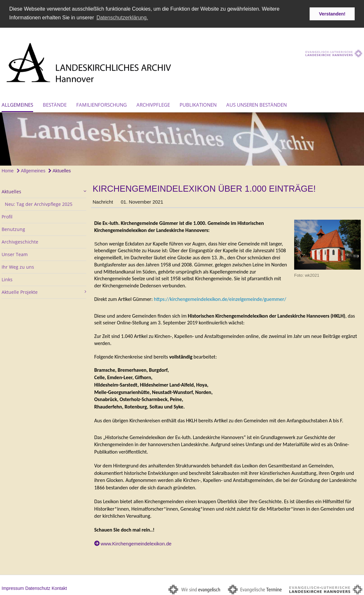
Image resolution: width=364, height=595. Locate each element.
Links (7, 278)
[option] (182, 138)
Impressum (13, 587)
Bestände (55, 104)
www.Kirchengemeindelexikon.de (136, 543)
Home (8, 170)
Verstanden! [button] (332, 14)
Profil (7, 216)
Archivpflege (153, 104)
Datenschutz (38, 587)
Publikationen (198, 104)
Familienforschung (102, 104)
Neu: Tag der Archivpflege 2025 (39, 203)
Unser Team (15, 253)
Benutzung (13, 228)
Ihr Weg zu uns (18, 266)
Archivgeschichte (20, 241)
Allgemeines (17, 104)
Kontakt (59, 587)
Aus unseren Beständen (257, 104)
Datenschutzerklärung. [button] (122, 18)
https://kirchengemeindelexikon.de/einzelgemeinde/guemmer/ (220, 298)
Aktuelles (60, 170)
